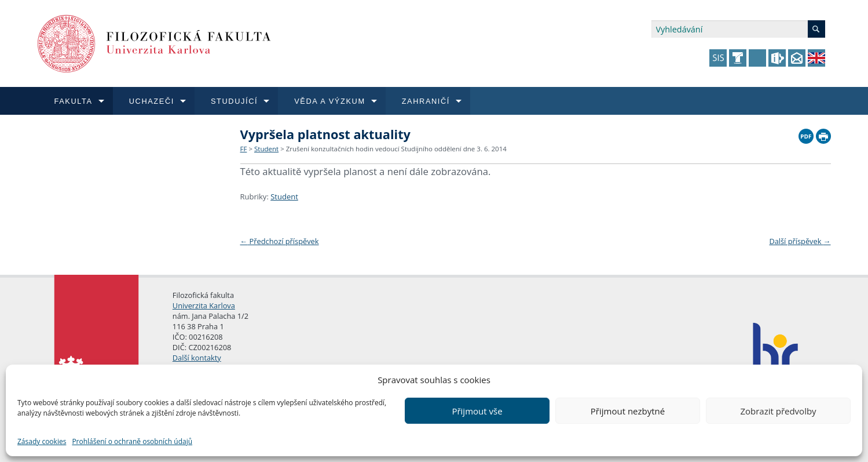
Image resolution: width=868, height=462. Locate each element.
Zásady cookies (42, 441)
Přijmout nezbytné (628, 411)
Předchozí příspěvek (280, 241)
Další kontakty (197, 358)
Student (266, 149)
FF (244, 149)
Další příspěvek (800, 241)
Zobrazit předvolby (778, 411)
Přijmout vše (477, 411)
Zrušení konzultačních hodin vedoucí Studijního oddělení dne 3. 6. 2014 (396, 149)
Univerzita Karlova (204, 305)
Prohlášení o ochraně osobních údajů (132, 441)
